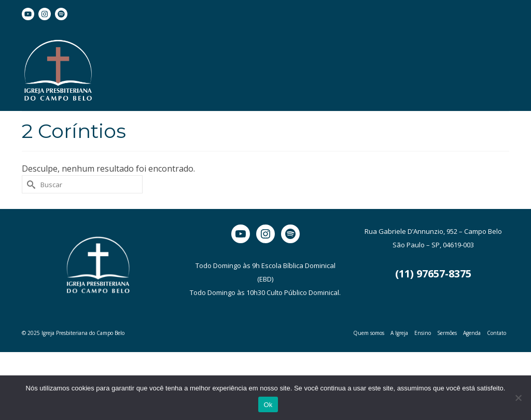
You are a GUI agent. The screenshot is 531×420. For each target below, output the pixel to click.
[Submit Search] (30, 184)
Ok (268, 405)
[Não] (518, 398)
